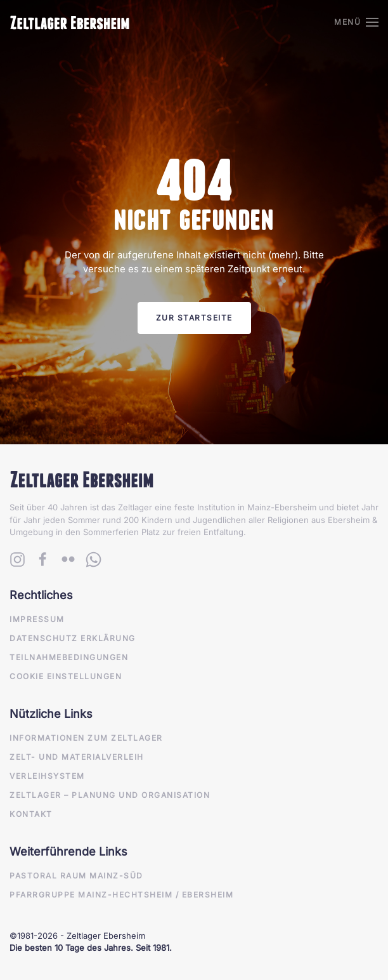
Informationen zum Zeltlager (86, 738)
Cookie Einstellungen (66, 676)
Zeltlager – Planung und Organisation (110, 795)
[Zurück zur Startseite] (70, 22)
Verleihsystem (47, 776)
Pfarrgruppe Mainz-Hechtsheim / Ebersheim (121, 895)
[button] (356, 22)
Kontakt (31, 814)
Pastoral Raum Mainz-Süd (76, 876)
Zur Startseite (194, 318)
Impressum (37, 619)
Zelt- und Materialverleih (77, 757)
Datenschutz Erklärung (73, 638)
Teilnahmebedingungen (69, 657)
